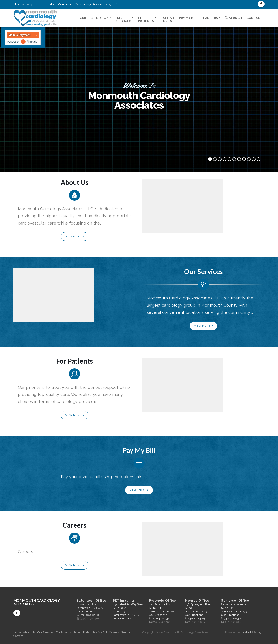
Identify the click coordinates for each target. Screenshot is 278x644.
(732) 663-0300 (89, 615)
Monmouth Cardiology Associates (37, 602)
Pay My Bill (189, 18)
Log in (260, 632)
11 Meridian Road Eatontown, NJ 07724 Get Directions (90, 608)
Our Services (123, 19)
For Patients (146, 19)
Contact (255, 18)
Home (82, 18)
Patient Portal (168, 19)
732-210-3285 (197, 618)
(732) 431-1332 (160, 618)
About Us (100, 18)
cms (246, 632)
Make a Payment (20, 35)
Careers (211, 18)
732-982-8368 (233, 618)
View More (75, 236)
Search (233, 18)
